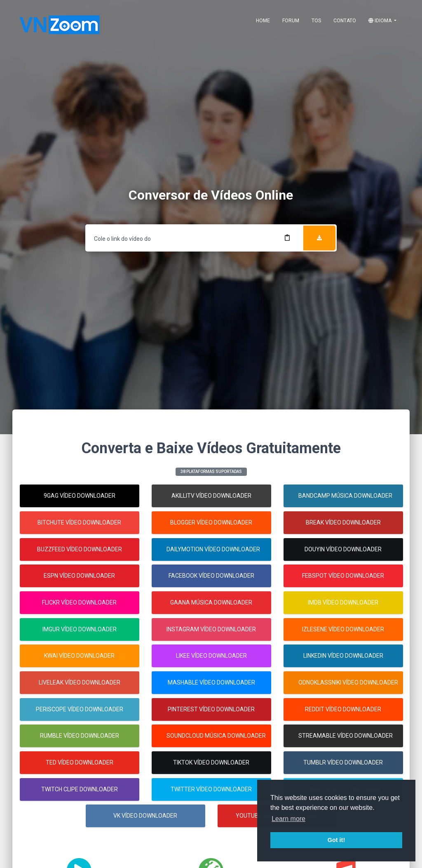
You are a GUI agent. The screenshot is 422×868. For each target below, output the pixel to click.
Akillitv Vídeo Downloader (211, 496)
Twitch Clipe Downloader (80, 789)
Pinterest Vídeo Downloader (211, 709)
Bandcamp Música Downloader (345, 496)
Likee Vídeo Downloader (211, 656)
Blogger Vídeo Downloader (211, 522)
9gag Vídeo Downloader (80, 496)
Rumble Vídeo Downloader (80, 736)
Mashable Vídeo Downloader (211, 682)
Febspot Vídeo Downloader (343, 576)
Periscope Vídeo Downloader (80, 709)
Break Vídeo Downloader (343, 522)
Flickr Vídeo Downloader (80, 602)
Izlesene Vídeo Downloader (343, 629)
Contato (345, 21)
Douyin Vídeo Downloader (343, 549)
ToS (316, 21)
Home (263, 21)
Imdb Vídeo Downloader (343, 602)
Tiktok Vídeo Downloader (211, 762)
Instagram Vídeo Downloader (211, 629)
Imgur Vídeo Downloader (80, 629)
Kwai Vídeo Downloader (80, 656)
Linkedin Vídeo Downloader (343, 656)
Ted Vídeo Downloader (80, 762)
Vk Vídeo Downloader (146, 816)
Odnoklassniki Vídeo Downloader (348, 682)
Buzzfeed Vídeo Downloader (80, 549)
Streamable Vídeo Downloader (346, 736)
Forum (291, 21)
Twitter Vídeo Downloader (211, 789)
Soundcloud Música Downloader (216, 736)
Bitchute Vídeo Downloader (80, 522)
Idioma (381, 21)
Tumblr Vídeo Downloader (343, 762)
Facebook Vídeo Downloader (211, 576)
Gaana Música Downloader (211, 602)
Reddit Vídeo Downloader (343, 709)
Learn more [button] (288, 819)
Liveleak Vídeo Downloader (80, 682)
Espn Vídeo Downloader (80, 576)
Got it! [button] (336, 840)
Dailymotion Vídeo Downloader (213, 549)
